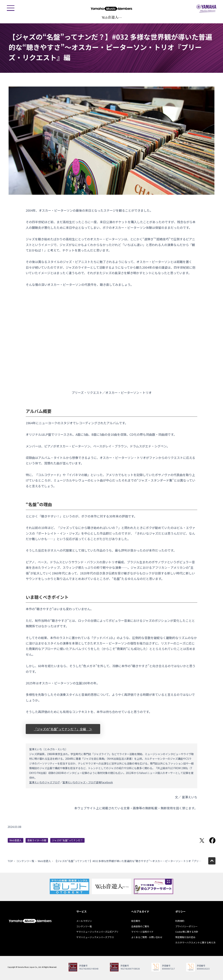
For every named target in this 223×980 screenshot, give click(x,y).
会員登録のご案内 (140, 926)
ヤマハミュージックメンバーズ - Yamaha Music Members (111, 9)
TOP (10, 861)
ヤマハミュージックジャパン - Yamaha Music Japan (206, 9)
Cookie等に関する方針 (187, 932)
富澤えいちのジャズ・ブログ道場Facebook (88, 782)
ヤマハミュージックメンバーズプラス (95, 937)
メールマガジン (84, 921)
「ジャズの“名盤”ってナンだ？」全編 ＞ (63, 729)
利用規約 (180, 921)
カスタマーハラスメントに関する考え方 (195, 942)
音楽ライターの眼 (37, 840)
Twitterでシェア (202, 840)
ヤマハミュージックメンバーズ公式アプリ (97, 932)
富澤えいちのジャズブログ (45, 782)
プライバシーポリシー (186, 926)
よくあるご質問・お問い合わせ (147, 937)
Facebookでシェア (212, 840)
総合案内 (136, 921)
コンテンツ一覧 (25, 861)
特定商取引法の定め (185, 937)
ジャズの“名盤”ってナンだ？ (67, 840)
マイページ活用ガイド (142, 932)
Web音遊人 (16, 840)
